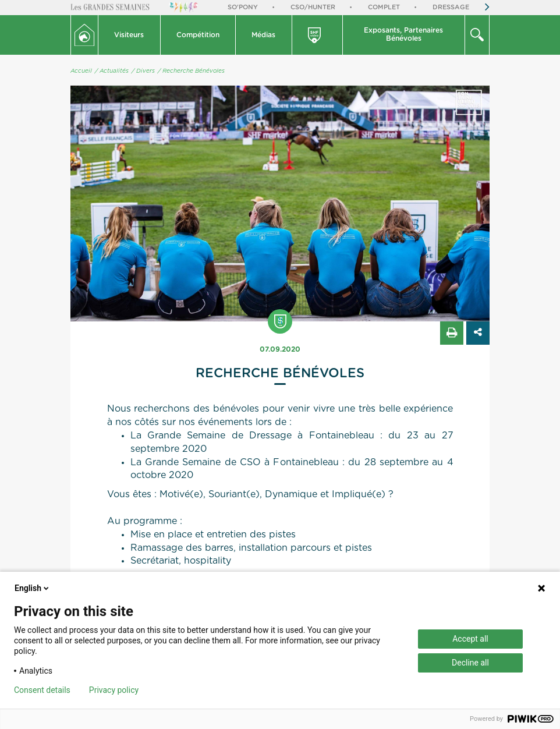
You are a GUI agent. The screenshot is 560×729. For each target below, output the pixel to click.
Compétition (198, 35)
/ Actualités (112, 71)
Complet (384, 7)
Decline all (470, 663)
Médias (263, 35)
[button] (130, 35)
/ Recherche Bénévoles (191, 71)
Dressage (451, 7)
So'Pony (243, 7)
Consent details (42, 690)
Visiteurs (129, 35)
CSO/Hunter (313, 7)
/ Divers (143, 71)
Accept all (470, 639)
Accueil (81, 71)
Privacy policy (114, 690)
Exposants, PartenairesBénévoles (403, 34)
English (33, 588)
